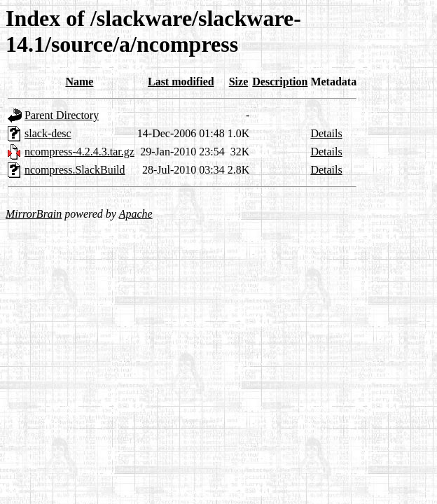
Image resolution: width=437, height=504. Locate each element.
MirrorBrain (34, 214)
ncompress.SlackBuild (75, 170)
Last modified (181, 82)
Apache (136, 214)
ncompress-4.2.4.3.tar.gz (79, 152)
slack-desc (48, 133)
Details (326, 133)
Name (79, 82)
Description (280, 82)
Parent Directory (62, 115)
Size (239, 82)
